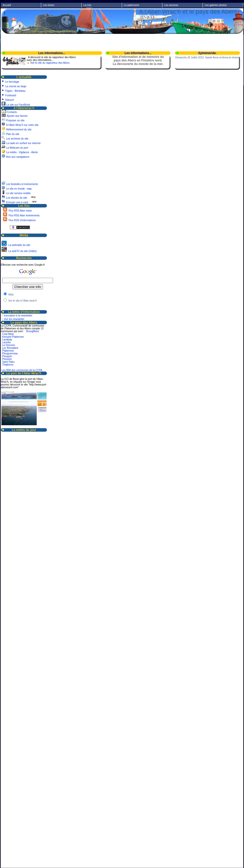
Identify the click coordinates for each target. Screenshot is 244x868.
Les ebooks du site (17, 198)
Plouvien (7, 359)
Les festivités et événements (22, 184)
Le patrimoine (132, 5)
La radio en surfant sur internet (23, 143)
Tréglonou (8, 365)
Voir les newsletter (14, 319)
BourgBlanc (33, 331)
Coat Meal (8, 334)
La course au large (16, 86)
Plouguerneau (10, 353)
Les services (172, 5)
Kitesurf (10, 100)
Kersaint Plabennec (13, 337)
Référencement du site (19, 130)
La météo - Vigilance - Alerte (22, 152)
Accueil (7, 5)
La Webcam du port (17, 148)
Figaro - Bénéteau (15, 91)
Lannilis (7, 342)
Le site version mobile (18, 193)
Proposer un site (15, 120)
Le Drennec (9, 345)
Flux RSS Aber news (20, 211)
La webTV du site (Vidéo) (22, 251)
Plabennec (8, 351)
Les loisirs (49, 5)
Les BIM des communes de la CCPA (22, 370)
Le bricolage (12, 82)
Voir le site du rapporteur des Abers (50, 63)
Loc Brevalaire (10, 348)
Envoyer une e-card (17, 202)
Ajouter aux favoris (17, 116)
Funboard (11, 95)
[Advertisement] (16, 170)
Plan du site (13, 134)
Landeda (7, 340)
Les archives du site (17, 139)
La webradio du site (19, 245)
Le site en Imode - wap (19, 189)
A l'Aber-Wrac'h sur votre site (22, 125)
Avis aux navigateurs (18, 157)
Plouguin (7, 356)
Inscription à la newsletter (18, 316)
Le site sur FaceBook (18, 105)
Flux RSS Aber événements (24, 215)
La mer (88, 5)
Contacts (12, 112)
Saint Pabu (8, 362)
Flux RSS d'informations (22, 220)
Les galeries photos (216, 5)
